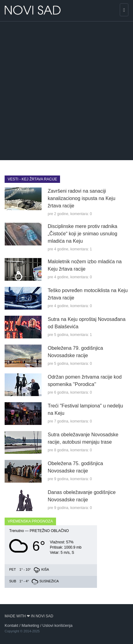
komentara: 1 (81, 249)
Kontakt (11, 625)
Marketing (30, 625)
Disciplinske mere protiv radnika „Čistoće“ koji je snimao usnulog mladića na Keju (83, 234)
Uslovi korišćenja (58, 625)
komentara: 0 (81, 214)
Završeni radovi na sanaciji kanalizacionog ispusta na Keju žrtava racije (82, 198)
